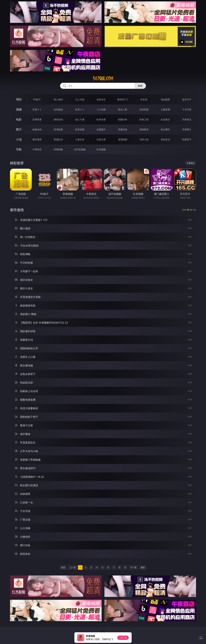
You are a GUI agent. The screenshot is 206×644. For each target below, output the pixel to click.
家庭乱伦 (58, 139)
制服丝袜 (123, 119)
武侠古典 (101, 139)
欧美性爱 (101, 119)
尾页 (143, 567)
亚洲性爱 (37, 119)
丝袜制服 (144, 109)
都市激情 (37, 139)
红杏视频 (101, 149)
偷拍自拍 (58, 119)
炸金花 (144, 99)
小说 (19, 139)
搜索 (140, 86)
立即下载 (123, 638)
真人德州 (58, 99)
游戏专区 (101, 99)
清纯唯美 (144, 129)
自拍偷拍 (58, 109)
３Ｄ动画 (101, 109)
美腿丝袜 (123, 129)
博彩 (19, 99)
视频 (19, 109)
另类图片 (187, 129)
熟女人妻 (123, 109)
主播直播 (165, 109)
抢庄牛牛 (187, 99)
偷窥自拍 (37, 129)
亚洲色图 (58, 129)
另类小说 (144, 139)
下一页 (133, 567)
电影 (19, 119)
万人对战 (80, 99)
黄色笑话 (165, 139)
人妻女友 (80, 139)
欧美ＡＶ (80, 109)
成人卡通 (80, 119)
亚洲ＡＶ (37, 109)
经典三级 (144, 119)
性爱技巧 (187, 139)
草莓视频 (58, 149)
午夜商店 (37, 149)
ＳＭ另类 (187, 109)
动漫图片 (101, 129)
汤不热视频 (80, 149)
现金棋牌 (165, 99)
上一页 (73, 567)
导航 (19, 149)
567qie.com (103, 79)
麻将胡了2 (123, 99)
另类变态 (187, 119)
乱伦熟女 (165, 119)
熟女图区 (165, 129)
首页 (63, 567)
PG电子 (37, 99)
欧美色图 (80, 129)
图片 (19, 129)
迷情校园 (123, 139)
